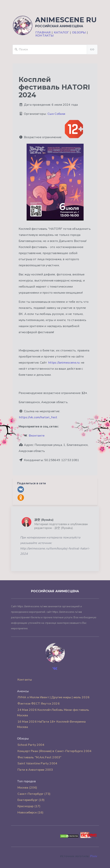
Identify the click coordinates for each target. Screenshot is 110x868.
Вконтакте (37, 436)
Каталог (61, 33)
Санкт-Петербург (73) (34, 794)
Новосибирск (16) (30, 813)
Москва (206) (27, 788)
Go (92, 49)
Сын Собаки (56, 114)
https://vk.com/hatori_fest (38, 417)
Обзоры (79, 33)
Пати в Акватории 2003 (35, 770)
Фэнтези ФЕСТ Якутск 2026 (39, 704)
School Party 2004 (31, 745)
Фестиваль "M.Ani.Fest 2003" (39, 757)
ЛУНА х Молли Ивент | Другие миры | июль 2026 (53, 697)
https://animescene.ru (64, 363)
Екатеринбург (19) (31, 800)
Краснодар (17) (29, 806)
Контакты (45, 36)
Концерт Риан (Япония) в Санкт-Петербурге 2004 (54, 751)
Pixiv (94, 856)
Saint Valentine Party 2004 (37, 763)
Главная (43, 33)
